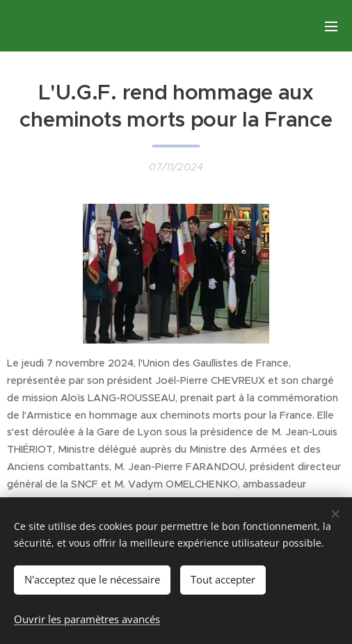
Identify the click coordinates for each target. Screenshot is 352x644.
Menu (331, 26)
